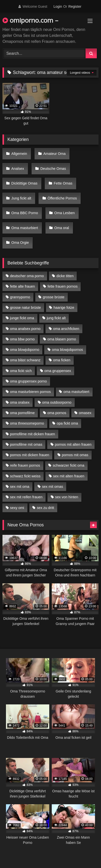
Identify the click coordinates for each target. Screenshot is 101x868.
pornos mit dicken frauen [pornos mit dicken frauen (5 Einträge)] (30, 455)
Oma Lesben (64, 213)
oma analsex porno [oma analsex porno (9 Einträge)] (25, 329)
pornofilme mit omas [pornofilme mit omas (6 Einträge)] (26, 444)
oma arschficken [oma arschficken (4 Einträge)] (66, 329)
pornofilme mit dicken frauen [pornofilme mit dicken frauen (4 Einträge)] (32, 434)
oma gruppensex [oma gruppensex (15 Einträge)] (58, 371)
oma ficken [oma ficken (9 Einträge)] (62, 360)
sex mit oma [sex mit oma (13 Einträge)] (20, 487)
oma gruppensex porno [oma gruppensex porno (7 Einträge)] (28, 381)
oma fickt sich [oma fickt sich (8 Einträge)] (21, 371)
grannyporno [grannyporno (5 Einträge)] (20, 297)
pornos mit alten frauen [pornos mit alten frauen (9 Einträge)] (73, 444)
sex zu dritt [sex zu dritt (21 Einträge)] (46, 508)
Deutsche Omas (53, 169)
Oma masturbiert (25, 228)
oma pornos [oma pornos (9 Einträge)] (57, 413)
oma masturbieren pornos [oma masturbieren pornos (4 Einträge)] (30, 392)
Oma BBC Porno (25, 213)
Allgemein (19, 154)
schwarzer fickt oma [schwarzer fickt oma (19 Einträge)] (69, 465)
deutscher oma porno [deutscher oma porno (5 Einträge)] (27, 276)
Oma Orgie (20, 243)
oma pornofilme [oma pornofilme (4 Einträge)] (22, 413)
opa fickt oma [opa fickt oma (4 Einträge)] (67, 423)
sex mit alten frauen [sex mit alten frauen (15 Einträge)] (69, 476)
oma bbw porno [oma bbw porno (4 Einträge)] (22, 339)
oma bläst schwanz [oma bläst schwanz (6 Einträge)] (25, 360)
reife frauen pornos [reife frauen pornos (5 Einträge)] (25, 465)
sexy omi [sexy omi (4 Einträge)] (17, 508)
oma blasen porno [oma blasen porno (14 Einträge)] (62, 339)
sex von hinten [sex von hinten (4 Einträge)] (67, 497)
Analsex (18, 169)
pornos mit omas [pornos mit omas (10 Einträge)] (75, 455)
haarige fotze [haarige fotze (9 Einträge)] (64, 308)
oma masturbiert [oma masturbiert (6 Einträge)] (76, 392)
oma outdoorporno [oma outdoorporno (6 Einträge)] (57, 402)
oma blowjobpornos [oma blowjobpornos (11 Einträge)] (68, 350)
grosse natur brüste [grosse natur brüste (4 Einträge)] (25, 308)
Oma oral (62, 228)
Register (75, 6)
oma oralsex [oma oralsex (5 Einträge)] (20, 402)
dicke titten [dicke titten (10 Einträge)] (65, 276)
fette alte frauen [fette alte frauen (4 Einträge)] (22, 286)
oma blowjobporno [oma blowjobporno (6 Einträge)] (25, 350)
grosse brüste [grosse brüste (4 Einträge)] (54, 297)
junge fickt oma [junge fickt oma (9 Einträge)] (22, 318)
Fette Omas (63, 183)
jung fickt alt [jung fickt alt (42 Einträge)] (56, 318)
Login (58, 6)
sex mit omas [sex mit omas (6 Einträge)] (53, 487)
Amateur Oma (54, 154)
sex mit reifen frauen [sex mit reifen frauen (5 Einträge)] (26, 497)
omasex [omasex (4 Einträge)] (85, 413)
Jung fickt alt (21, 198)
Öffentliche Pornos (62, 198)
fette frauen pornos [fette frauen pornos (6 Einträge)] (63, 286)
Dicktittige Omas (25, 183)
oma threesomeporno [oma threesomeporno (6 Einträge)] (27, 423)
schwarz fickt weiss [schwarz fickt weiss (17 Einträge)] (25, 476)
